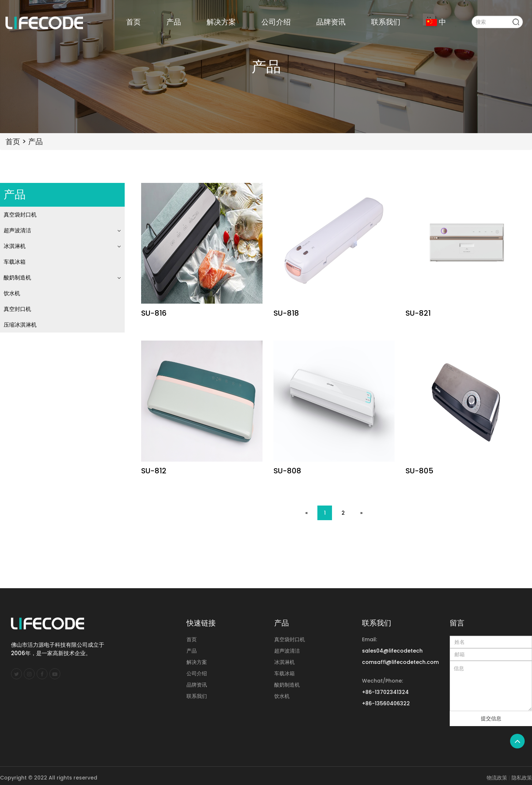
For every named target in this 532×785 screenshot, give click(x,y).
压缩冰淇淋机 (20, 325)
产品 (174, 22)
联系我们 (386, 22)
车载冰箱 (15, 262)
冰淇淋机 (15, 246)
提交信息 (491, 718)
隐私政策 (522, 778)
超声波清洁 (17, 230)
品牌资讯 (331, 22)
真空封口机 (17, 309)
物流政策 (497, 778)
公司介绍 (276, 22)
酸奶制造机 (17, 277)
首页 (133, 22)
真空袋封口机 (20, 215)
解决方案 (221, 22)
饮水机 (12, 293)
